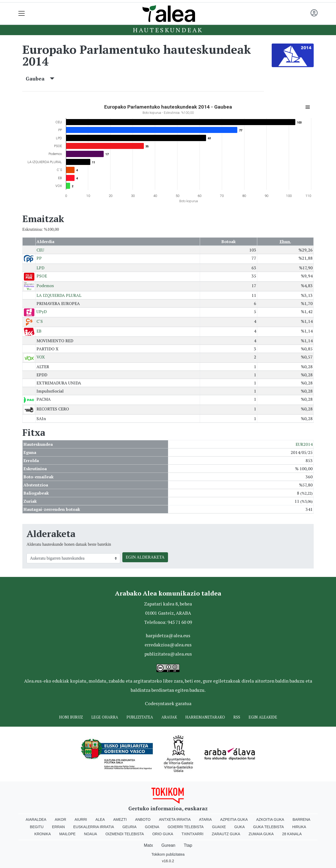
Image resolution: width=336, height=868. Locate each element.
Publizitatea (140, 717)
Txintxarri (193, 834)
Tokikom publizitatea (168, 854)
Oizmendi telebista (125, 834)
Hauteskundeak (168, 30)
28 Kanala (292, 834)
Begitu (37, 827)
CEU (40, 250)
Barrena (301, 819)
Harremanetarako (205, 717)
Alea (100, 819)
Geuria (129, 827)
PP (39, 258)
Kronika (43, 834)
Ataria (205, 819)
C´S (40, 321)
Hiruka (299, 827)
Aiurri (81, 819)
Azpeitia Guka (234, 819)
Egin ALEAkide (263, 717)
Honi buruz (71, 717)
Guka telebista (268, 827)
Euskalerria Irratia (94, 827)
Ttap (188, 845)
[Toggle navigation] (22, 14)
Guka (240, 827)
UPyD (42, 312)
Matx (148, 845)
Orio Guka (163, 834)
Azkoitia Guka (270, 819)
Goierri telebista (185, 827)
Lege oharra (105, 717)
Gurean (168, 845)
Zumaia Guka (261, 834)
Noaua (91, 834)
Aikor (60, 819)
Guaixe (219, 827)
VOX (41, 357)
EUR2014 (304, 444)
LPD (40, 268)
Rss (237, 717)
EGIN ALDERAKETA (145, 557)
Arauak (169, 717)
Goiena (152, 827)
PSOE (42, 276)
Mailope (67, 834)
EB (39, 331)
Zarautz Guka (226, 834)
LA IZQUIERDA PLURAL (59, 295)
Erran (58, 827)
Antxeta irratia (175, 819)
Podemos (45, 286)
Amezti (120, 819)
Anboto (143, 819)
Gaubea (40, 79)
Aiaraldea (36, 819)
